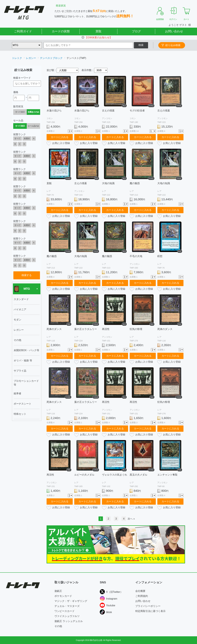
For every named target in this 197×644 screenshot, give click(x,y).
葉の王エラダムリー (86, 329)
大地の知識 (108, 183)
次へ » (131, 519)
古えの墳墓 (108, 111)
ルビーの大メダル (84, 475)
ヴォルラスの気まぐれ (115, 475)
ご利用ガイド (23, 31)
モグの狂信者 (137, 111)
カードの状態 (61, 31)
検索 (141, 45)
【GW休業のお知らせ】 (98, 37)
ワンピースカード (65, 611)
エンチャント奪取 (167, 475)
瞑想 (160, 256)
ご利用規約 (142, 596)
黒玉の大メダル (138, 475)
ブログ (136, 31)
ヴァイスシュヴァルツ (67, 616)
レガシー (31, 58)
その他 (58, 626)
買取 (98, 31)
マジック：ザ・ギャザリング (71, 601)
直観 (49, 183)
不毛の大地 (136, 256)
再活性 (106, 329)
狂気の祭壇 (136, 329)
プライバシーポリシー (148, 606)
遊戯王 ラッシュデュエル (69, 621)
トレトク (17, 58)
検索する (27, 275)
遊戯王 (58, 591)
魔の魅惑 (135, 183)
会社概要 (140, 591)
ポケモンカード (63, 596)
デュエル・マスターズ (67, 606)
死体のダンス (54, 329)
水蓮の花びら (54, 111)
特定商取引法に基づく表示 (150, 611)
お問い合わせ (174, 31)
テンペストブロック (51, 58)
